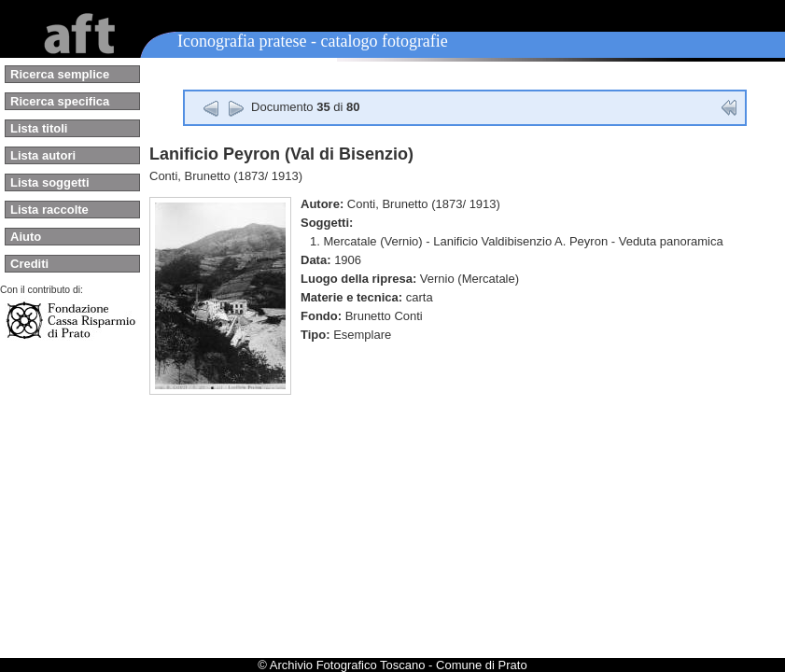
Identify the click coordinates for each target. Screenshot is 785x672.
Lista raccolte (49, 210)
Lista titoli (39, 128)
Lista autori (43, 155)
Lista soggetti (50, 182)
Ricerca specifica (60, 101)
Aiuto (26, 237)
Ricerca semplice (60, 74)
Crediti (29, 264)
